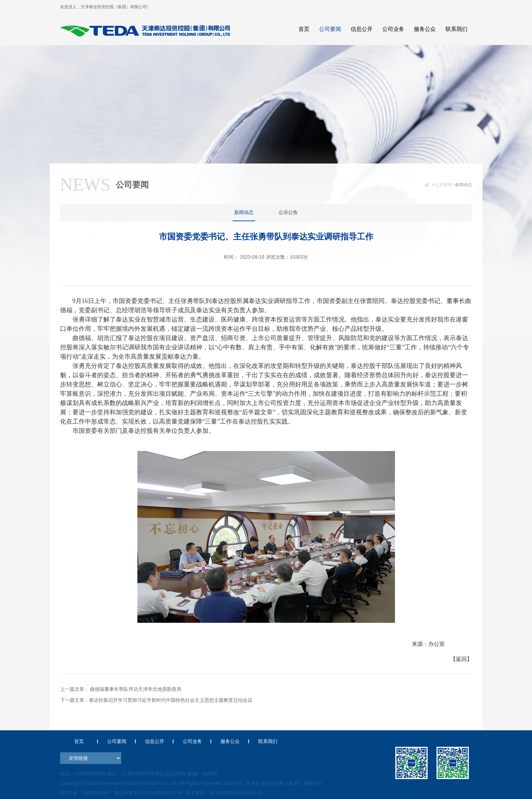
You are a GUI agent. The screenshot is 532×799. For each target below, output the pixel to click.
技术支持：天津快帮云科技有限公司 (223, 793)
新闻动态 (244, 212)
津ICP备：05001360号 (84, 793)
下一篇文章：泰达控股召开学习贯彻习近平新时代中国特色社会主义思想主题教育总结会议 (156, 700)
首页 (79, 741)
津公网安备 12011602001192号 (146, 793)
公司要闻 (444, 185)
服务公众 (230, 741)
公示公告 (288, 212)
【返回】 (461, 659)
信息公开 (155, 741)
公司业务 (192, 741)
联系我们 (268, 741)
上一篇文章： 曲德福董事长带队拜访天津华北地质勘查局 (121, 689)
